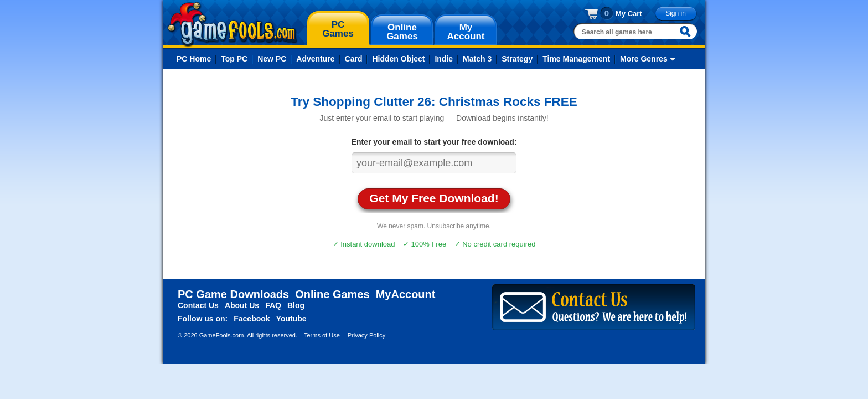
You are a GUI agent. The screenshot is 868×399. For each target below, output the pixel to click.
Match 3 (477, 59)
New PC (272, 59)
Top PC (234, 59)
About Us (242, 305)
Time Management (576, 59)
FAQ (273, 305)
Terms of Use (322, 335)
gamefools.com (232, 24)
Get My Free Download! (434, 198)
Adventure (315, 59)
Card (354, 59)
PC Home (194, 59)
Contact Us (198, 305)
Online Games (332, 294)
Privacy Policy (366, 335)
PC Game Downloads (233, 294)
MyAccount (406, 294)
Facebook (252, 319)
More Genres (644, 59)
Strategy (517, 59)
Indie (444, 59)
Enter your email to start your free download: (434, 142)
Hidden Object (398, 59)
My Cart (629, 14)
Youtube (291, 319)
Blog (296, 305)
